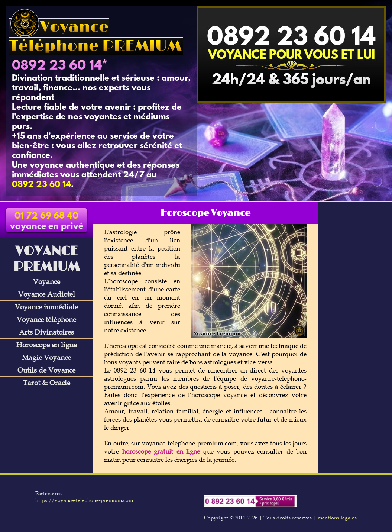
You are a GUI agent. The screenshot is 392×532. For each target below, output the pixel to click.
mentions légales (337, 518)
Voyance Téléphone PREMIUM (95, 37)
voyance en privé (47, 222)
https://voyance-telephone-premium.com (84, 500)
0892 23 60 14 (57, 66)
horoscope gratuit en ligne (161, 451)
